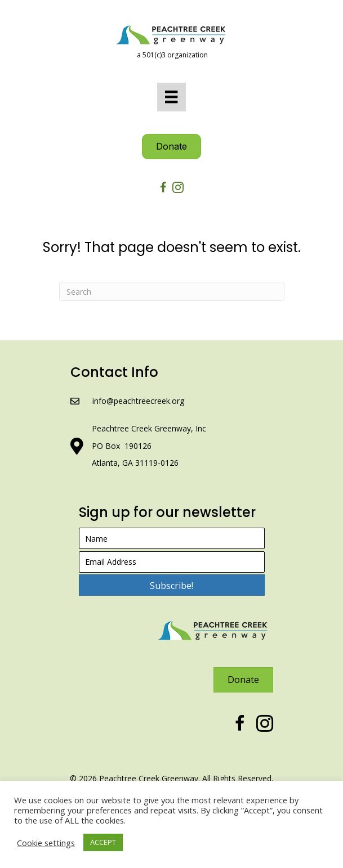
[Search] (172, 291)
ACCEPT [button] (103, 842)
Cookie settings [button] (46, 843)
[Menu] (171, 97)
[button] (172, 585)
